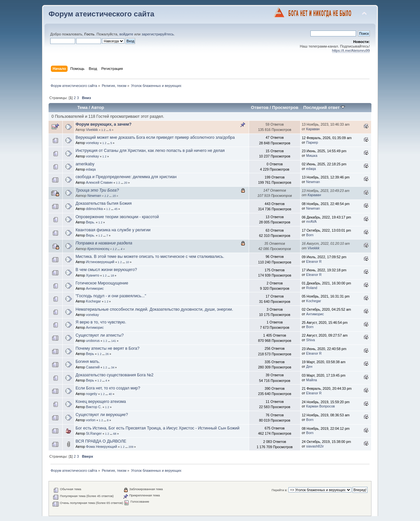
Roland (312, 288)
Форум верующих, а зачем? (104, 124)
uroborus (93, 341)
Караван (313, 129)
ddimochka (94, 209)
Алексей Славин (99, 182)
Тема (83, 107)
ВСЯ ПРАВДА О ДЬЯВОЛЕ (101, 441)
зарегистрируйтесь (157, 34)
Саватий (93, 367)
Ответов (260, 107)
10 (127, 262)
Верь (90, 354)
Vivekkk (92, 130)
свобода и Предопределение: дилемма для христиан (126, 177)
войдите (126, 34)
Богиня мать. (88, 362)
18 (112, 276)
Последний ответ (324, 107)
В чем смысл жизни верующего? (106, 270)
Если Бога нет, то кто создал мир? (108, 388)
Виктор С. (94, 407)
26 (107, 354)
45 (116, 209)
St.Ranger (94, 433)
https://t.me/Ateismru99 (351, 51)
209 (131, 447)
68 (115, 434)
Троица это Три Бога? (97, 190)
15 (114, 196)
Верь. (90, 222)
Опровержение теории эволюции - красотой (117, 217)
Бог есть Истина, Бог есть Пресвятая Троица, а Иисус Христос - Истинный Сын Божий (157, 428)
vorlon (91, 420)
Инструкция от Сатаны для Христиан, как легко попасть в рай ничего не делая (150, 151)
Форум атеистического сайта (101, 14)
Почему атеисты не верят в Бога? (107, 348)
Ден (309, 366)
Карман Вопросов (320, 406)
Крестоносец (98, 249)
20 (126, 183)
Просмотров (285, 107)
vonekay (92, 143)
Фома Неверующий (102, 447)
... (108, 130)
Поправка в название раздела (104, 243)
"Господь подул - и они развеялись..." (111, 296)
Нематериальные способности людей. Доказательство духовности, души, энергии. (154, 309)
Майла (312, 380)
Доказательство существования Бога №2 (115, 375)
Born (310, 235)
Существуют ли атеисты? (100, 335)
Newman (313, 182)
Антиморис (95, 288)
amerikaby (85, 164)
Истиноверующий (100, 262)
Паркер (312, 142)
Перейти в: (280, 490)
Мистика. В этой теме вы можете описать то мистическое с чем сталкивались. (150, 257)
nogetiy (92, 394)
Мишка (312, 156)
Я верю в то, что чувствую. (101, 322)
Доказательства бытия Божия (104, 203)
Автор (98, 107)
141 (114, 341)
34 (113, 367)
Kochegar (93, 301)
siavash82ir (315, 446)
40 (110, 394)
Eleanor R (314, 261)
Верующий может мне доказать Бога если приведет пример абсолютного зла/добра (155, 137)
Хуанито (93, 275)
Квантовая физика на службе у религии (113, 230)
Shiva (311, 340)
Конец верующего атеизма (101, 402)
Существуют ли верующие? (102, 415)
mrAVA (311, 221)
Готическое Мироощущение (102, 283)
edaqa (91, 169)
